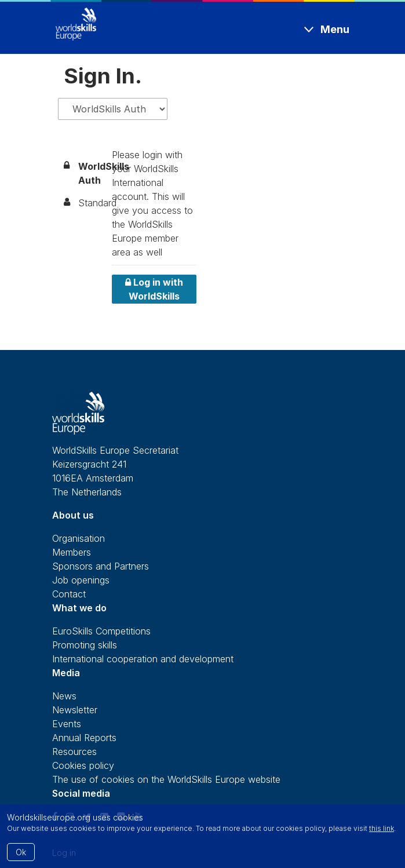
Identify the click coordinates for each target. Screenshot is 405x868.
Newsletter (75, 710)
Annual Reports (84, 738)
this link (382, 828)
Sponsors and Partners (101, 566)
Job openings (81, 580)
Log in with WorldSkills (154, 289)
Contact (69, 594)
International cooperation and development (143, 659)
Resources (74, 752)
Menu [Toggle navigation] (335, 29)
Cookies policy (83, 765)
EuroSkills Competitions (101, 631)
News (64, 696)
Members (72, 552)
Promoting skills (85, 645)
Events (67, 724)
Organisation (79, 538)
